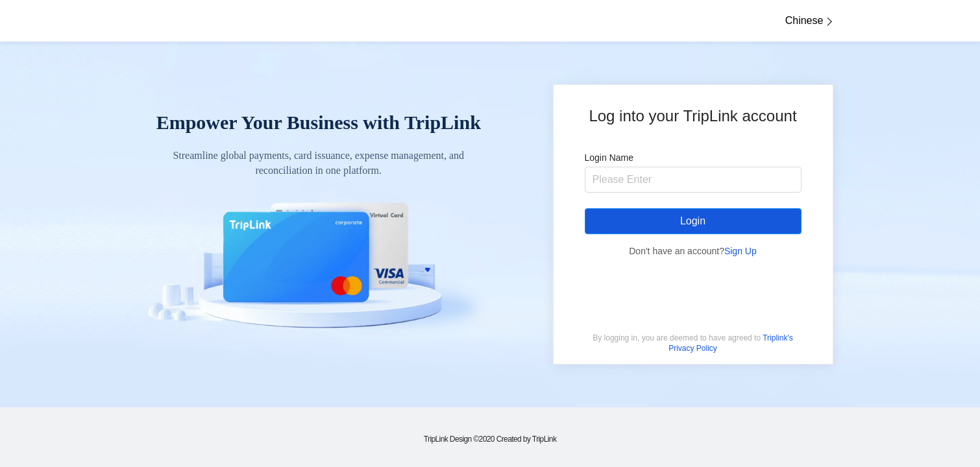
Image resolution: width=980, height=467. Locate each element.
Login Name (609, 158)
